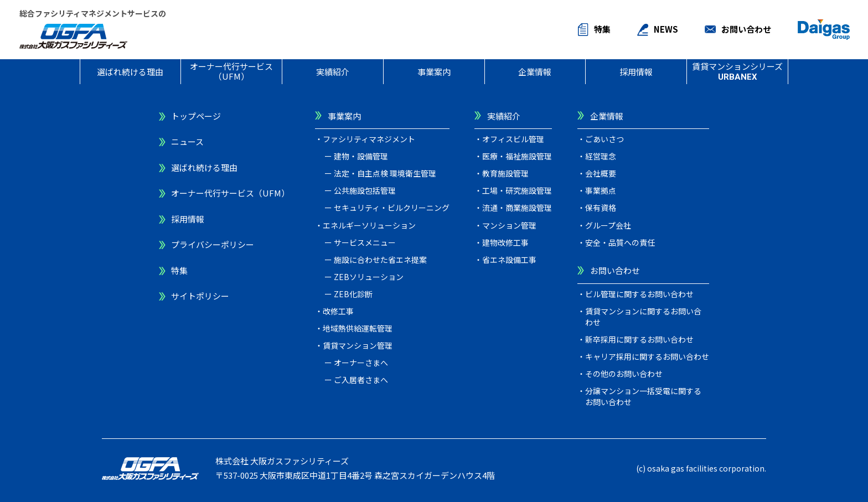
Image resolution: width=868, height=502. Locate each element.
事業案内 (434, 72)
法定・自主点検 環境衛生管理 (385, 173)
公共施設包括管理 (365, 190)
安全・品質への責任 (620, 242)
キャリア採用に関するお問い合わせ (647, 356)
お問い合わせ (746, 29)
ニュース (187, 141)
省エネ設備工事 (509, 260)
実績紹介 (333, 72)
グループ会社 (608, 225)
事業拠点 (601, 190)
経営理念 (601, 156)
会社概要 (601, 173)
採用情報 (636, 72)
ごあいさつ (604, 139)
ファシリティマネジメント (369, 139)
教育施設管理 (505, 173)
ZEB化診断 (353, 294)
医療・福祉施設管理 (517, 156)
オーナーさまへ (361, 363)
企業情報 (535, 72)
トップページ (196, 116)
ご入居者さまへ (361, 380)
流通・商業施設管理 (517, 208)
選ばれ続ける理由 (130, 72)
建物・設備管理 (361, 156)
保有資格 (601, 208)
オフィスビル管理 (513, 139)
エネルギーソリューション (369, 225)
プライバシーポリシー (213, 244)
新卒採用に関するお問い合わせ (639, 339)
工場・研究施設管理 (517, 190)
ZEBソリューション (369, 277)
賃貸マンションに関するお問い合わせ (643, 317)
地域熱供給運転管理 (358, 328)
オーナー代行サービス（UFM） (231, 71)
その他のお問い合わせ (624, 374)
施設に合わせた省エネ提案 (380, 260)
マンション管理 (509, 225)
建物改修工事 (505, 242)
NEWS (666, 29)
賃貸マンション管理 (358, 345)
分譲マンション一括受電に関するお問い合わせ (643, 396)
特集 (602, 29)
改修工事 (338, 311)
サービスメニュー (365, 242)
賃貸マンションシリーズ (737, 71)
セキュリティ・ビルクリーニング (392, 208)
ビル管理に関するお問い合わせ (639, 294)
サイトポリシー (200, 296)
